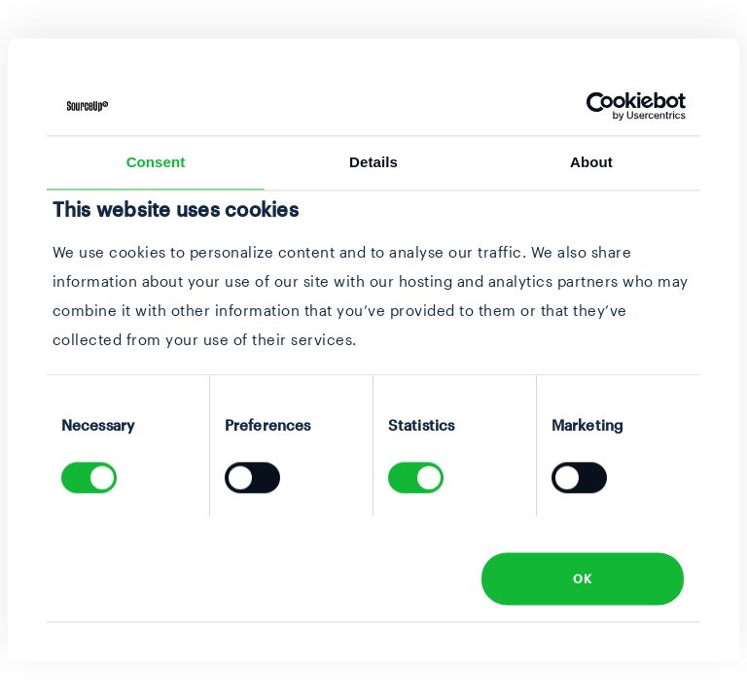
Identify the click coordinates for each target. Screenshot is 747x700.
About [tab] (591, 162)
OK (582, 578)
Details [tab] (373, 162)
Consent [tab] (156, 162)
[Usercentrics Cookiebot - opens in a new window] (601, 106)
